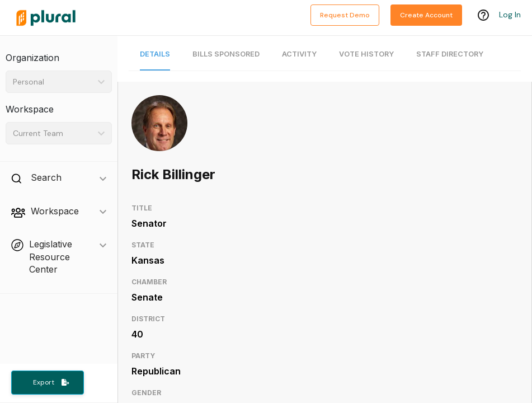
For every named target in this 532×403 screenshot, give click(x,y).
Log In (510, 15)
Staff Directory (450, 54)
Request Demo (345, 15)
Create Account (426, 15)
